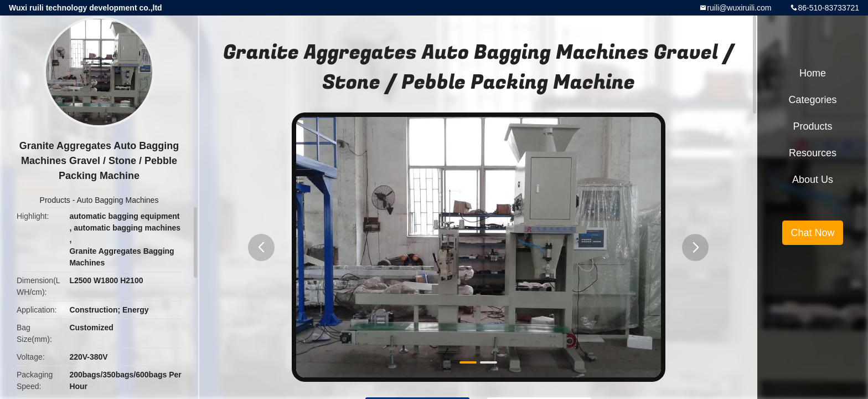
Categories (812, 100)
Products (55, 200)
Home (813, 73)
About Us (813, 180)
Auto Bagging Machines (118, 200)
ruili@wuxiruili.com (739, 8)
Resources (813, 153)
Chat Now (812, 233)
